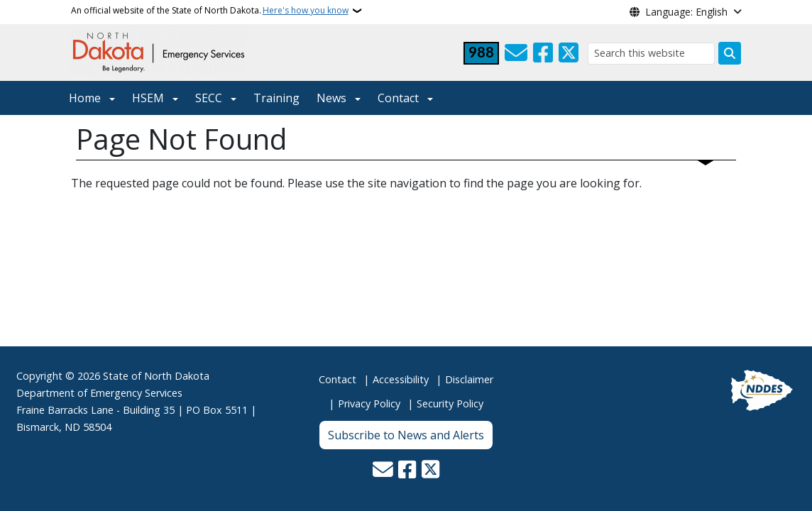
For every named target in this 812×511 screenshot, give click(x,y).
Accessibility (401, 379)
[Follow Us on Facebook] (543, 53)
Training (276, 98)
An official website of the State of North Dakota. (210, 11)
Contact (338, 379)
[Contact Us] (516, 53)
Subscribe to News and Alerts (406, 435)
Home (85, 98)
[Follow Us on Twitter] (569, 53)
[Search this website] (651, 54)
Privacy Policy (369, 403)
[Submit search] (730, 53)
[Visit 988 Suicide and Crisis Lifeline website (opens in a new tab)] (481, 53)
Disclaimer (469, 379)
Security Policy (450, 403)
